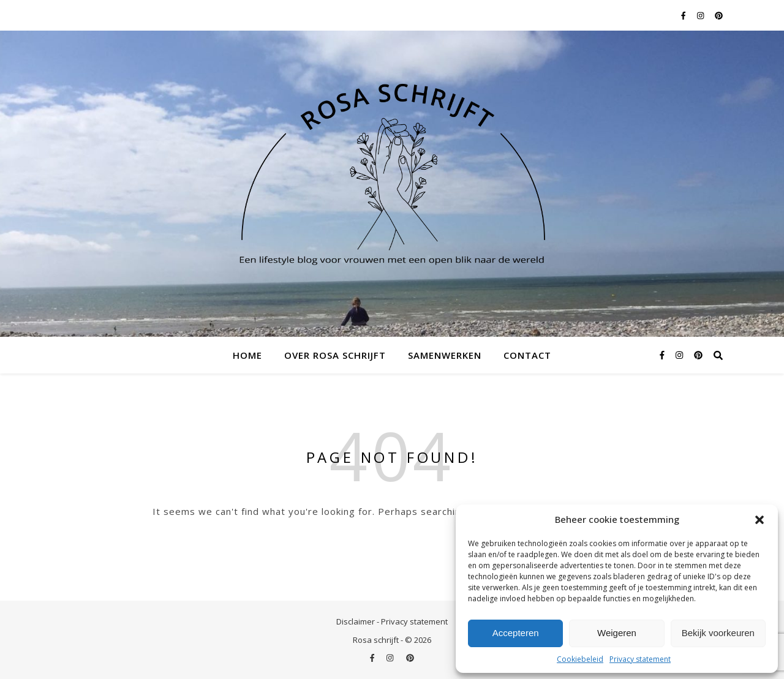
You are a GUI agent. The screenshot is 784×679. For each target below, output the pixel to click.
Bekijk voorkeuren (718, 633)
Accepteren (516, 633)
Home (247, 355)
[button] (759, 520)
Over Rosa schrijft (335, 355)
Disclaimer (356, 621)
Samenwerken (445, 355)
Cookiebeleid (580, 659)
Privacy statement (640, 659)
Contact (527, 355)
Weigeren (617, 633)
